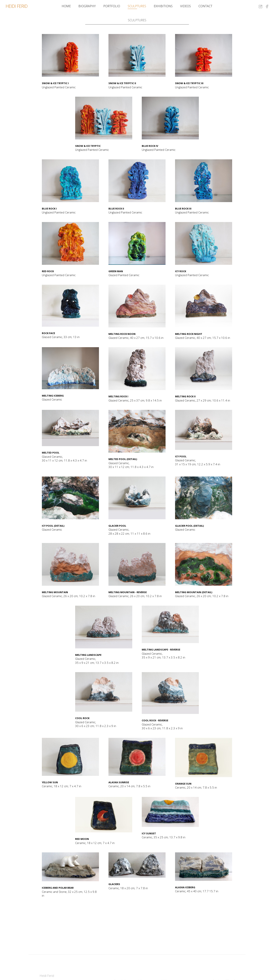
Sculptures (137, 6)
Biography (87, 6)
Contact (205, 6)
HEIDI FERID (17, 6)
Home (66, 6)
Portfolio (112, 6)
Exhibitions (163, 6)
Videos (186, 6)
